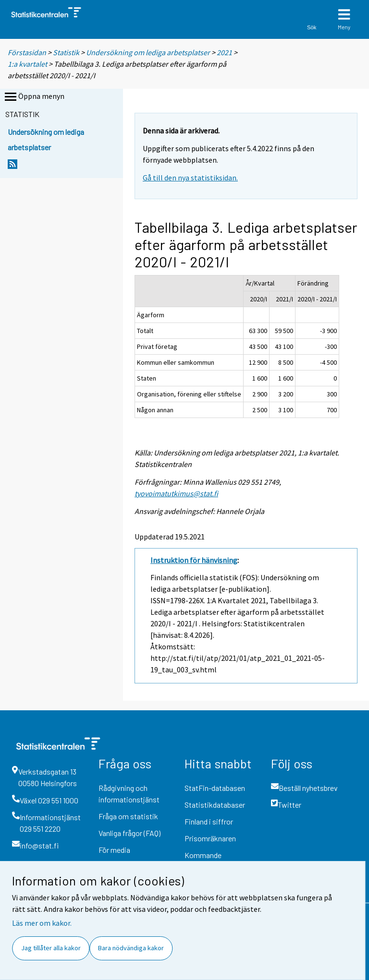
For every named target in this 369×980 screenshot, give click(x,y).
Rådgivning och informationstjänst (129, 794)
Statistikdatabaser (215, 805)
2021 (224, 52)
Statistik (66, 52)
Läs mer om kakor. (42, 923)
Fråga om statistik (128, 816)
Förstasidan (27, 52)
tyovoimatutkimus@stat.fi (176, 493)
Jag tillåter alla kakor (51, 948)
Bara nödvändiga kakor (131, 948)
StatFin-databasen (215, 788)
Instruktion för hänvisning (194, 560)
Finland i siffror (209, 821)
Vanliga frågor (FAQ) (129, 833)
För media (114, 850)
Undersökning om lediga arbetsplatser (148, 52)
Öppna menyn (34, 97)
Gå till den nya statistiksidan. (190, 178)
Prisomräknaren (210, 838)
